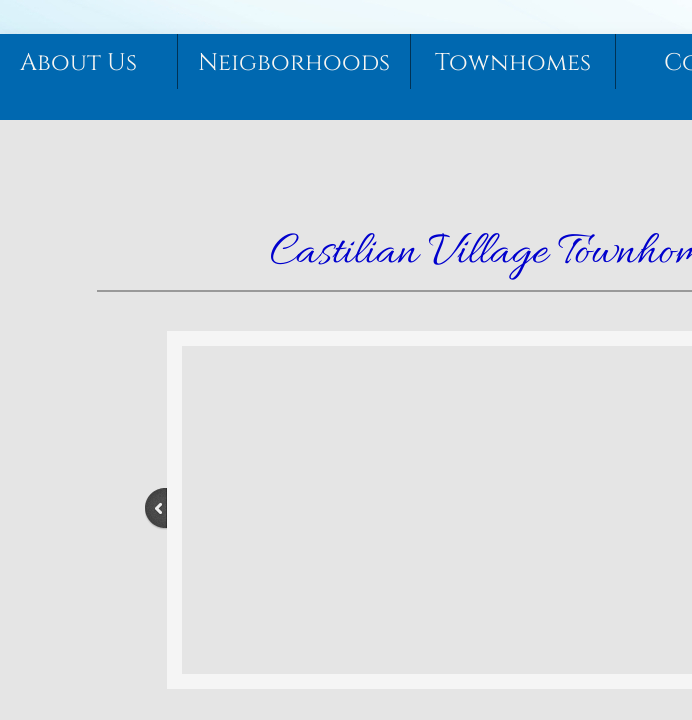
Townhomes (513, 63)
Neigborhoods (294, 63)
